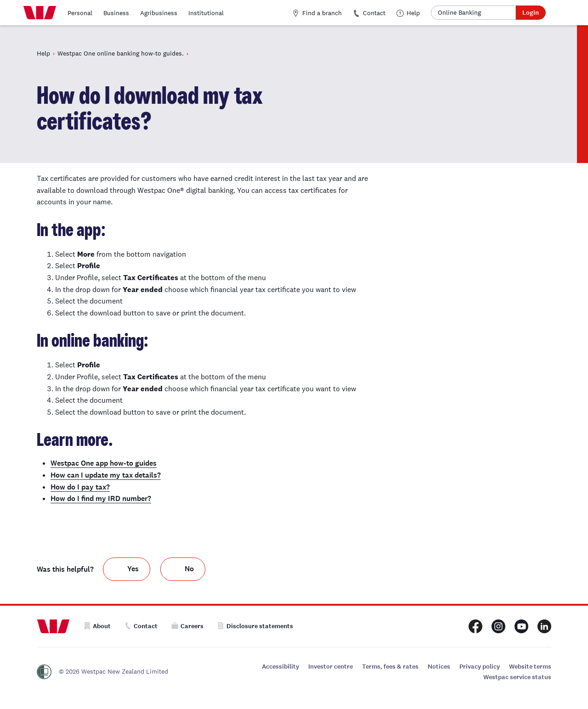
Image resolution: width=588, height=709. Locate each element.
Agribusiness (159, 13)
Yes (133, 569)
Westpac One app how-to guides (104, 463)
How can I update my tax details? (106, 475)
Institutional (206, 13)
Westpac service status (517, 677)
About (97, 626)
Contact (369, 13)
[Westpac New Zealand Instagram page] (498, 626)
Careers (187, 626)
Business (116, 13)
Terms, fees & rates (390, 667)
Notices (439, 667)
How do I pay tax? (80, 487)
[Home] (40, 13)
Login (531, 13)
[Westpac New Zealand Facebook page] (475, 626)
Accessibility (280, 667)
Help (408, 13)
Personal (80, 13)
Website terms (530, 667)
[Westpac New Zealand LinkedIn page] (544, 626)
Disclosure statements (255, 626)
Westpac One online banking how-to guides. (121, 53)
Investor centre (331, 667)
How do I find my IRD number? (101, 498)
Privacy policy (480, 667)
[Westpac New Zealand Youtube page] (521, 626)
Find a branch (317, 13)
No (189, 569)
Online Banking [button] (459, 12)
